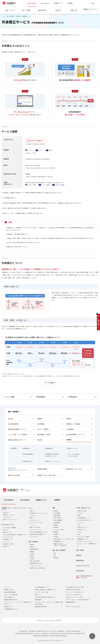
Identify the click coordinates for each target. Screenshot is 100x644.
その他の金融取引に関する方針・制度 (75, 587)
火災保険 (56, 537)
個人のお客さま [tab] (9, 500)
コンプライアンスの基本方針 (11, 595)
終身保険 (56, 511)
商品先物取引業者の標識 (41, 607)
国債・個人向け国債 (35, 561)
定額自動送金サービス (83, 539)
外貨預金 (18, 16)
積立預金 (32, 554)
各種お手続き (80, 560)
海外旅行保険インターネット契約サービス (64, 539)
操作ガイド (6, 530)
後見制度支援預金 (34, 549)
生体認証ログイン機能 (8, 544)
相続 (55, 553)
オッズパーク (81, 523)
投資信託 (32, 556)
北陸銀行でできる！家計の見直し (38, 568)
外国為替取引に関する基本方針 (73, 590)
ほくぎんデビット (7, 517)
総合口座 (32, 547)
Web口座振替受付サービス (84, 518)
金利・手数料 (80, 550)
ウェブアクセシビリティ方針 (42, 592)
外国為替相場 (38, 600)
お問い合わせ (80, 571)
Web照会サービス (82, 530)
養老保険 (56, 532)
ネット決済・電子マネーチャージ (85, 520)
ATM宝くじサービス (82, 527)
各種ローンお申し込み (35, 527)
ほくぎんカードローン (35, 520)
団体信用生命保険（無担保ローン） (38, 534)
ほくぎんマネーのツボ (83, 566)
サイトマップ (7, 587)
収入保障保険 (57, 523)
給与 (79, 534)
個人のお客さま (32, 3)
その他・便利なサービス (83, 508)
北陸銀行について (58, 3)
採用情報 (70, 3)
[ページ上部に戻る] (92, 636)
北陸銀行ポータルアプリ (9, 515)
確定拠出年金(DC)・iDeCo (36, 563)
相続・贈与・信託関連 (59, 550)
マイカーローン (33, 516)
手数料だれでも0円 (82, 511)
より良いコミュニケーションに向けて (75, 597)
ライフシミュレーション (36, 566)
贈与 (55, 555)
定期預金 (32, 552)
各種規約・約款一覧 (9, 590)
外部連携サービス (8, 607)
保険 (54, 508)
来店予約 (79, 555)
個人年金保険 (57, 513)
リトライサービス (34, 537)
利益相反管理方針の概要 (10, 592)
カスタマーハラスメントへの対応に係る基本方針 (78, 600)
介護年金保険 (57, 516)
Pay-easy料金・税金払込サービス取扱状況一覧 (14, 535)
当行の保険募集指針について (42, 587)
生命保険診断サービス (59, 541)
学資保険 (56, 527)
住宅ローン (32, 511)
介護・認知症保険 (58, 520)
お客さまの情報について (10, 597)
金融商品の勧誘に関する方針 (11, 600)
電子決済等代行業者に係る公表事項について (45, 597)
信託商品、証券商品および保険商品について (45, 590)
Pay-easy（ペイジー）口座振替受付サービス (88, 544)
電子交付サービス (7, 532)
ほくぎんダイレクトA (8, 525)
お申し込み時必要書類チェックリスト (39, 532)
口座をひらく (6, 513)
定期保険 (56, 525)
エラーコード (6, 542)
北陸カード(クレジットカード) (10, 520)
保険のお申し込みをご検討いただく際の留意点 (60, 544)
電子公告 (37, 595)
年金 (79, 525)
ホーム (3, 16)
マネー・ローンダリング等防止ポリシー (76, 592)
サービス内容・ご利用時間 (9, 528)
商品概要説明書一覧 (70, 602)
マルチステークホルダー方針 (73, 607)
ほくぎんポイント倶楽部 (83, 537)
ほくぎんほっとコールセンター (85, 541)
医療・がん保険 (57, 518)
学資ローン (32, 518)
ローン (30, 508)
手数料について (7, 546)
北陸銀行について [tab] (41, 500)
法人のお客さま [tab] (25, 500)
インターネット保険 (58, 530)
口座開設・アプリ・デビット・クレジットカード (14, 509)
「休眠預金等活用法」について (11, 609)
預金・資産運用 (10, 16)
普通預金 (32, 545)
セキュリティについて (8, 537)
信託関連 (56, 558)
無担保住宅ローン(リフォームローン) (38, 513)
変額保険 (56, 534)
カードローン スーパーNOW (36, 523)
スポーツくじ (81, 513)
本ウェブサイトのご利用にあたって (74, 595)
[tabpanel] (50, 542)
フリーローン (33, 525)
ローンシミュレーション (36, 530)
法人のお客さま (45, 3)
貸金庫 (79, 516)
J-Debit (79, 532)
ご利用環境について (8, 539)
